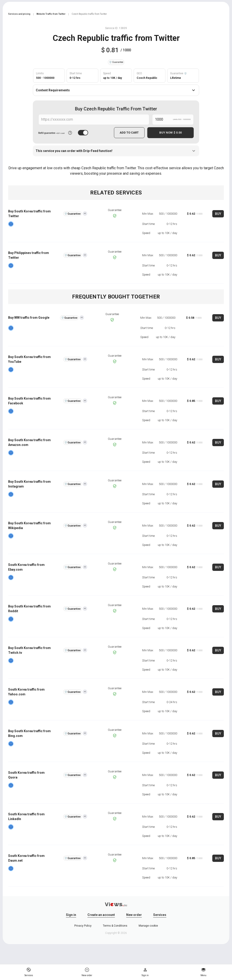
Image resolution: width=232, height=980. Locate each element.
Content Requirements (116, 90)
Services (160, 915)
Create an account (101, 915)
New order (134, 915)
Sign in (71, 915)
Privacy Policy (83, 926)
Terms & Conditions (115, 926)
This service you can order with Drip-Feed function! (116, 151)
